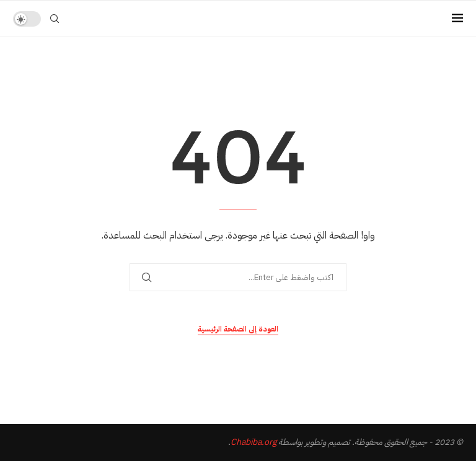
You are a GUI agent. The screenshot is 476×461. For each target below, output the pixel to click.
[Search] (55, 19)
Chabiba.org (253, 442)
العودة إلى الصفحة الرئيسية (238, 329)
